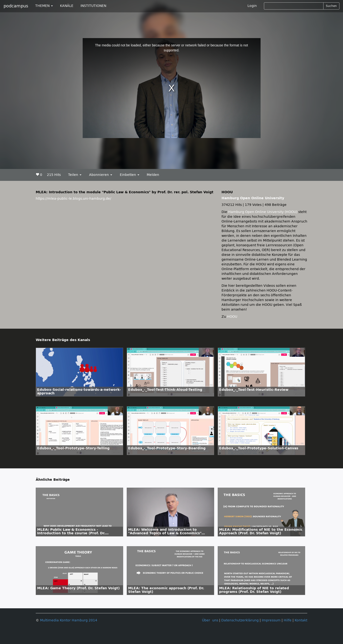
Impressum (271, 620)
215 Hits (54, 175)
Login (252, 6)
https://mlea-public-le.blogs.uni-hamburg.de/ (73, 199)
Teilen (75, 175)
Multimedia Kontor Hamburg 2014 (69, 620)
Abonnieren (101, 175)
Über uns (210, 620)
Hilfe (288, 620)
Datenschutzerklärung (240, 620)
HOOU (232, 317)
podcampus (16, 6)
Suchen (331, 6)
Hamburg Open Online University (253, 198)
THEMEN (44, 6)
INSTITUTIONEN (93, 6)
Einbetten (130, 175)
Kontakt (301, 620)
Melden (153, 175)
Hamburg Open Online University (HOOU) (263, 212)
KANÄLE (67, 6)
